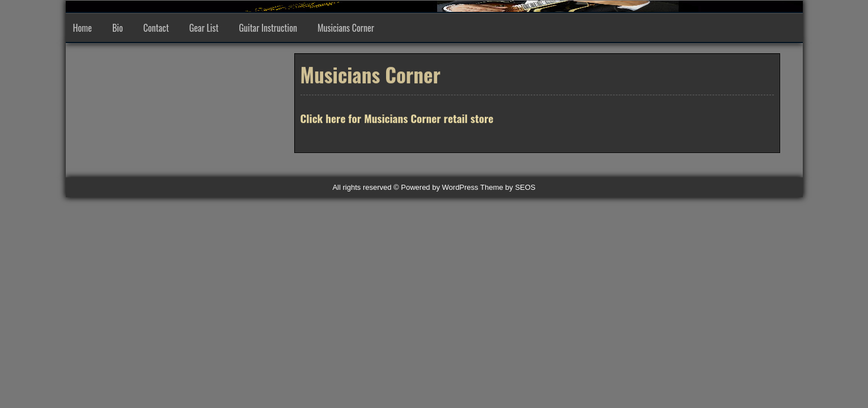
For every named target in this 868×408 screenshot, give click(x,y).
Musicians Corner (346, 28)
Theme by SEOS (508, 187)
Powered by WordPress (439, 187)
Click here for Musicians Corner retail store (397, 119)
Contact (156, 28)
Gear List (204, 28)
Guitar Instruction (268, 28)
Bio (118, 28)
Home (82, 28)
